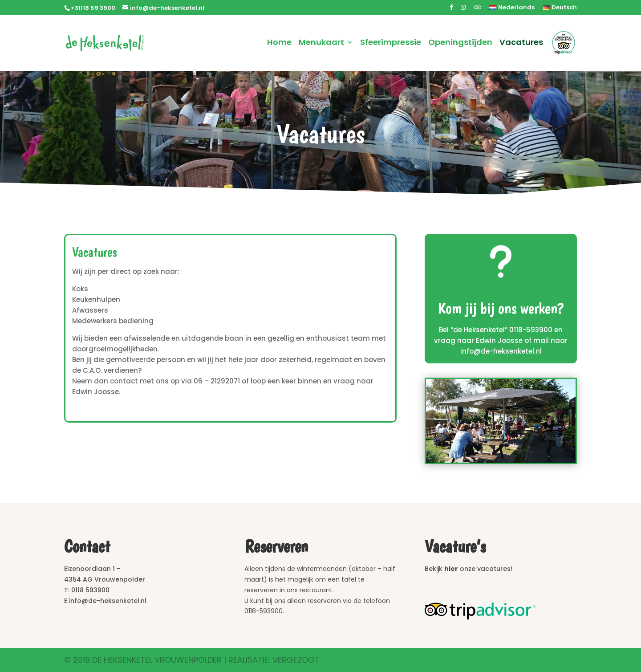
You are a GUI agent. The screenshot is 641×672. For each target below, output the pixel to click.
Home (279, 43)
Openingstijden (460, 43)
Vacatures (521, 43)
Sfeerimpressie (391, 43)
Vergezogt (296, 660)
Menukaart (321, 43)
